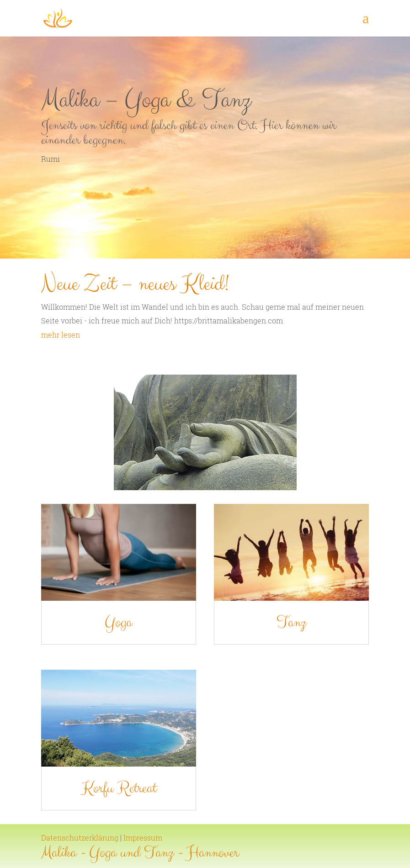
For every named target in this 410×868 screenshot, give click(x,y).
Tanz (257, 639)
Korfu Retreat (154, 738)
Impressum (143, 838)
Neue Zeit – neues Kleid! (135, 284)
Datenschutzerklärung (80, 838)
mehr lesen (61, 335)
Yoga (154, 639)
